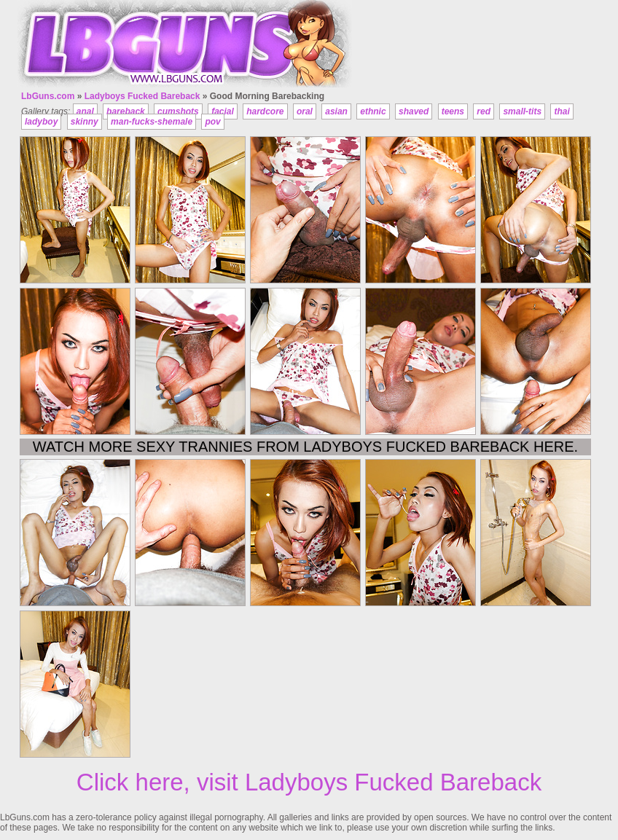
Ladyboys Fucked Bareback (142, 96)
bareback (126, 111)
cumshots (178, 111)
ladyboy (41, 122)
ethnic (373, 111)
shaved (414, 111)
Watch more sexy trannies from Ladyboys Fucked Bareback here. (305, 447)
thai (562, 111)
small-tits (522, 111)
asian (336, 111)
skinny (85, 122)
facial (223, 111)
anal (85, 111)
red (484, 111)
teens (453, 111)
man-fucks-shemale (152, 122)
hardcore (265, 111)
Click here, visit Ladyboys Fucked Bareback (309, 782)
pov (212, 122)
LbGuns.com (48, 96)
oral (305, 111)
